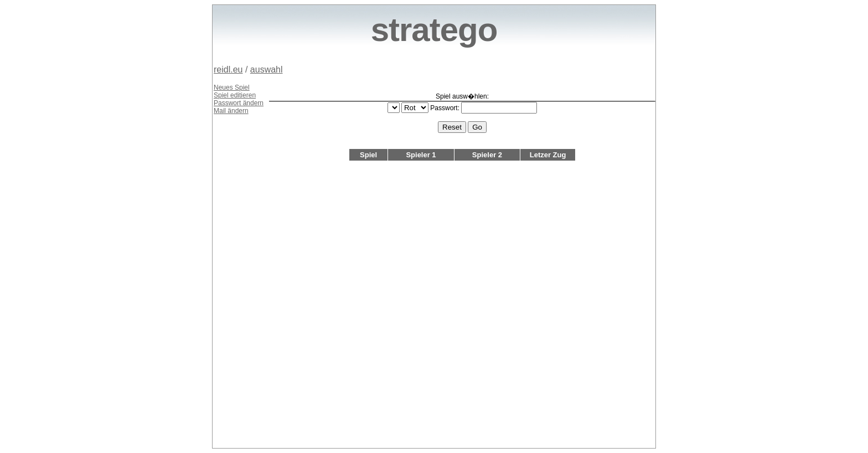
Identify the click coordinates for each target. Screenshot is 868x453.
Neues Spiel (232, 87)
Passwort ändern (239, 103)
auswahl (267, 70)
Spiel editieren (235, 95)
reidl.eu (228, 70)
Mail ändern (231, 111)
